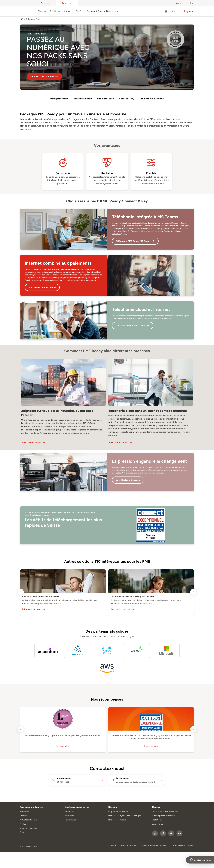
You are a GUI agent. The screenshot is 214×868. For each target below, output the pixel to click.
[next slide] (193, 592)
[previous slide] (21, 592)
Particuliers (46, 3)
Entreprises (67, 3)
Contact (180, 3)
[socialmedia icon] (155, 833)
